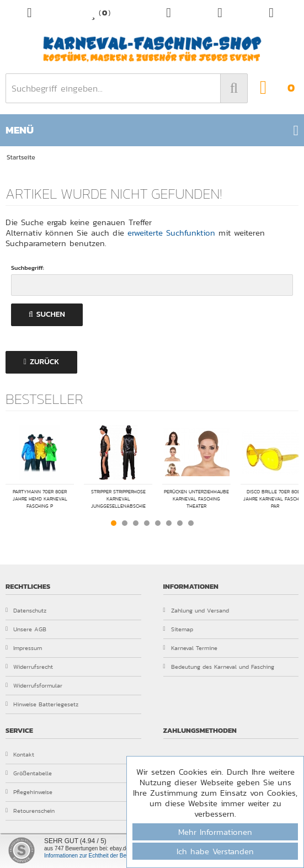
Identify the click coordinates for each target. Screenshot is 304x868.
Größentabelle (29, 773)
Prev (14, 522)
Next (290, 522)
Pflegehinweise (29, 792)
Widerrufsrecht (29, 667)
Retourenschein (30, 811)
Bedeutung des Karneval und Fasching (219, 667)
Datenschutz (26, 610)
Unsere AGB (26, 629)
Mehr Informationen (215, 832)
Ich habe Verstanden (215, 851)
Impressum (24, 648)
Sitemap (178, 629)
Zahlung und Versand (196, 610)
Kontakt (20, 754)
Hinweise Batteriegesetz (42, 704)
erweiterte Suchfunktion (171, 233)
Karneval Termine (190, 648)
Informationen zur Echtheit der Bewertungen (98, 856)
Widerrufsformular (34, 685)
